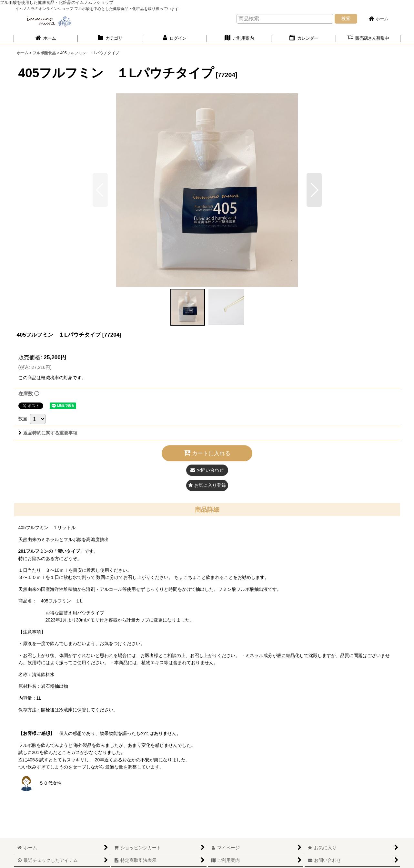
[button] (368, 38)
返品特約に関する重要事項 (48, 433)
